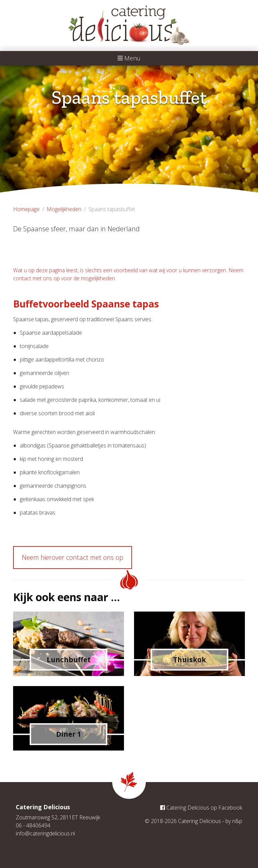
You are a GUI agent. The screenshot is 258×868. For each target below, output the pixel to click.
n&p (237, 821)
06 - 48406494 (33, 825)
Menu (129, 58)
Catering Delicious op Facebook (201, 808)
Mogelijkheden (64, 209)
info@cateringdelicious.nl (45, 833)
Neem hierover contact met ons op (73, 557)
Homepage (26, 209)
